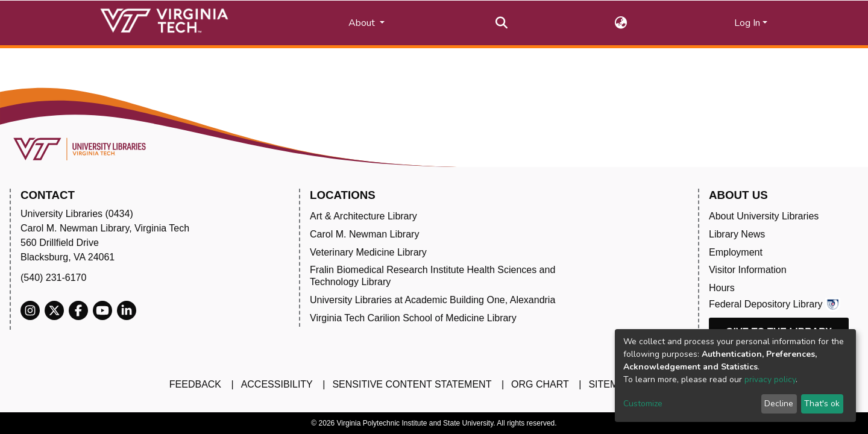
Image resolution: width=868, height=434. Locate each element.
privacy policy (770, 379)
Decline (779, 404)
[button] (621, 23)
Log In (747, 23)
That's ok (822, 404)
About (363, 23)
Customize (643, 404)
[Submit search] (502, 23)
